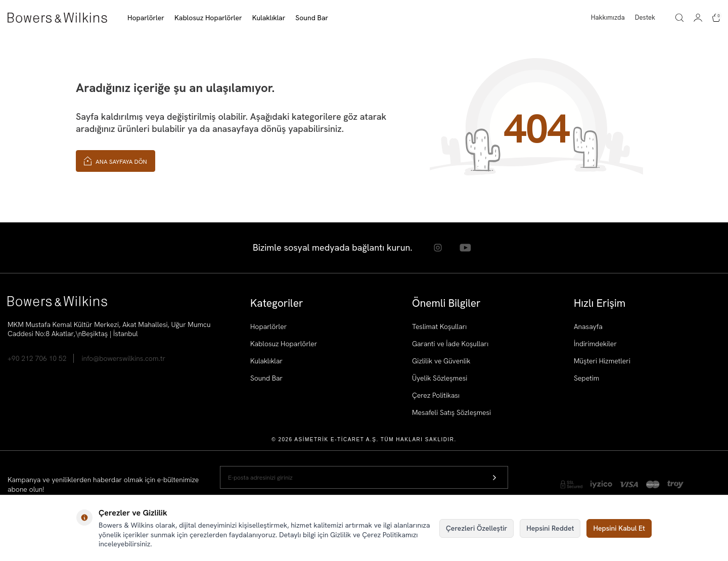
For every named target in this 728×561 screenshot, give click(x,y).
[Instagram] (437, 248)
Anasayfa (588, 326)
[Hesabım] (698, 18)
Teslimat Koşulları (439, 326)
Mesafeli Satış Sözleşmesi (451, 412)
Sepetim (586, 378)
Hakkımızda (608, 17)
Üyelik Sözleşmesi (440, 378)
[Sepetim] (716, 18)
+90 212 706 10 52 (37, 358)
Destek (645, 17)
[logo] (57, 18)
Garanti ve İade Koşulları (450, 344)
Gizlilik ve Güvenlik (441, 361)
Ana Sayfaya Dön (116, 160)
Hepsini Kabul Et (619, 528)
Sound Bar (266, 378)
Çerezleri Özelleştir (476, 528)
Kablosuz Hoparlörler (284, 344)
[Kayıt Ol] (494, 478)
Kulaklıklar (266, 361)
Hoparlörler (268, 326)
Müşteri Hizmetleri (602, 361)
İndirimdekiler (595, 344)
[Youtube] (465, 248)
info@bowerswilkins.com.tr (123, 358)
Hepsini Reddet (550, 528)
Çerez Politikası (436, 395)
